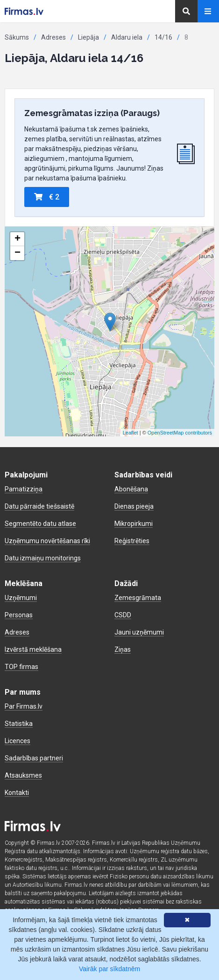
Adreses (53, 37)
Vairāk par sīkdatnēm (109, 969)
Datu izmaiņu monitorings (43, 558)
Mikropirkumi (134, 524)
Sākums (17, 37)
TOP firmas (21, 667)
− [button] (18, 253)
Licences (18, 741)
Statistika (19, 724)
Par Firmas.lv (24, 706)
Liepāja (88, 37)
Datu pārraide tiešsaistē (39, 506)
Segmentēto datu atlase (40, 524)
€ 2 (47, 197)
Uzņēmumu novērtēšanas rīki (47, 541)
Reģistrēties (132, 541)
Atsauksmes (23, 775)
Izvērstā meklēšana (33, 649)
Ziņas (123, 649)
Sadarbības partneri (34, 758)
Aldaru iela (127, 37)
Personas (19, 615)
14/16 (163, 37)
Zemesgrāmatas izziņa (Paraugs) (92, 113)
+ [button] (18, 239)
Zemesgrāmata (138, 598)
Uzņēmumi (21, 598)
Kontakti (17, 793)
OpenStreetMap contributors (180, 433)
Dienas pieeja (134, 506)
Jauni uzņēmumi (139, 632)
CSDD (123, 615)
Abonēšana (131, 489)
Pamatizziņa (24, 489)
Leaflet (131, 433)
